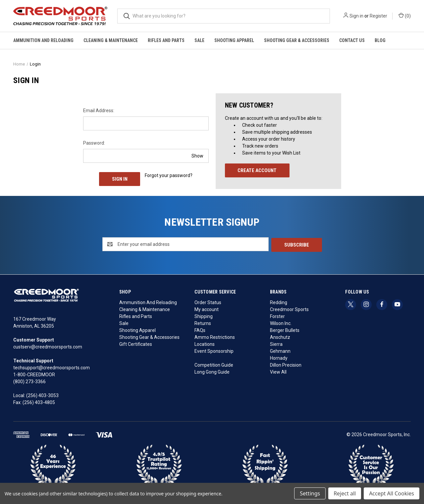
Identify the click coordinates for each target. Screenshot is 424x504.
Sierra (276, 343)
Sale (199, 40)
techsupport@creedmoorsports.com (52, 367)
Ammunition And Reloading (43, 40)
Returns (203, 322)
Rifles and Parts (166, 40)
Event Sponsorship (214, 350)
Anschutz (280, 336)
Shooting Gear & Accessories (297, 40)
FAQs (200, 329)
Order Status (208, 301)
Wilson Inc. (281, 322)
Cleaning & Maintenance (111, 40)
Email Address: (99, 111)
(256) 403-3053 (42, 395)
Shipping (204, 315)
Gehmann (280, 350)
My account (207, 308)
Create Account (257, 170)
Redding (279, 301)
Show (197, 156)
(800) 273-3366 (29, 381)
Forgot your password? (169, 175)
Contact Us (352, 40)
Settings (310, 493)
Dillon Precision (286, 364)
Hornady (279, 357)
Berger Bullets (285, 329)
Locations (205, 343)
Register (378, 16)
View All (278, 371)
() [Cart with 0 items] (405, 16)
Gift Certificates (136, 343)
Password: (94, 143)
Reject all (345, 493)
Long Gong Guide (212, 371)
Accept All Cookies (392, 493)
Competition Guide (214, 364)
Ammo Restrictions (215, 336)
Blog (380, 40)
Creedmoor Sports (289, 308)
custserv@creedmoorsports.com (48, 346)
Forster (277, 315)
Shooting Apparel (234, 40)
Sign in (356, 16)
